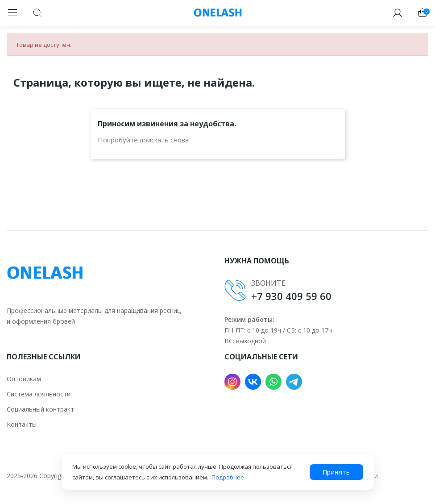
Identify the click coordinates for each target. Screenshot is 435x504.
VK (253, 382)
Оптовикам (24, 379)
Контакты (22, 424)
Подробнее (228, 477)
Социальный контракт (40, 409)
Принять (336, 472)
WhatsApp (273, 382)
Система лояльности (39, 394)
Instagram (232, 382)
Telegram (294, 382)
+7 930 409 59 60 (291, 296)
